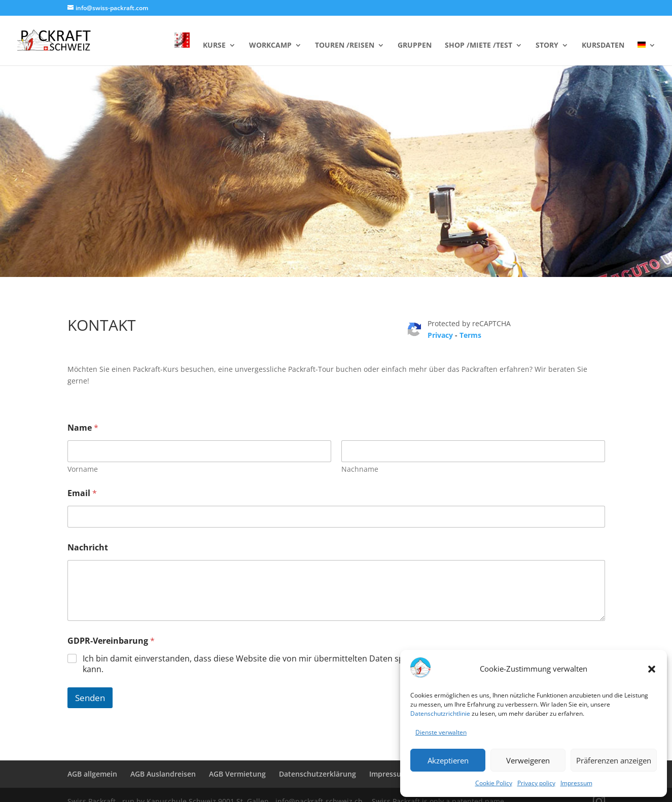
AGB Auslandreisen (163, 774)
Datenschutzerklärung (317, 774)
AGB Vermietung (237, 774)
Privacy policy (536, 783)
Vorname (83, 469)
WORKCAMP (270, 46)
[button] (652, 669)
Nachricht (88, 548)
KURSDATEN (603, 46)
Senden (90, 698)
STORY (547, 46)
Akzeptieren (448, 760)
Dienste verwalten (441, 732)
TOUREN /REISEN (345, 46)
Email (82, 493)
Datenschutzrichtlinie (440, 713)
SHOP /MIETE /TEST (479, 46)
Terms (470, 335)
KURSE (214, 46)
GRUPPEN (415, 46)
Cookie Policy (494, 783)
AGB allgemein (92, 774)
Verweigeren (528, 760)
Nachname (360, 469)
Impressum (576, 783)
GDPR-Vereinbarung (111, 641)
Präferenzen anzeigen (614, 760)
